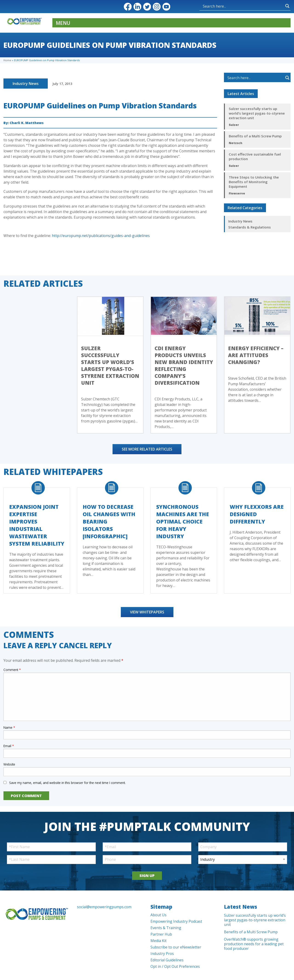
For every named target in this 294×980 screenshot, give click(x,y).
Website (9, 764)
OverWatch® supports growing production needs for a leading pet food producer (254, 944)
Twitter (147, 7)
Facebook (128, 7)
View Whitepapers (147, 612)
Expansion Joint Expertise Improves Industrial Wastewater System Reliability (37, 525)
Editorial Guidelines (167, 960)
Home (7, 60)
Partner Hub (161, 934)
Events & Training (166, 928)
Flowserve (237, 193)
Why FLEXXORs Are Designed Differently (257, 514)
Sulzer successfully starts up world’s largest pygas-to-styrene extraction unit (257, 113)
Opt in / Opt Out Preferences (175, 966)
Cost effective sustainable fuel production (255, 156)
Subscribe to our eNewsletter (176, 947)
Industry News (26, 84)
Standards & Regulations (250, 227)
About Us (158, 915)
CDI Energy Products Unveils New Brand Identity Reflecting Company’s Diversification (184, 365)
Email (9, 746)
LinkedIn (137, 7)
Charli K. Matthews (27, 123)
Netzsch (236, 143)
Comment (12, 670)
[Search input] (223, 6)
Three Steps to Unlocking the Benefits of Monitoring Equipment (254, 182)
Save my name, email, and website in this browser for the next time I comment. (67, 783)
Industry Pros (162, 954)
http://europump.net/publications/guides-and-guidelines (101, 236)
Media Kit (158, 941)
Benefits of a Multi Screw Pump (255, 136)
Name (9, 727)
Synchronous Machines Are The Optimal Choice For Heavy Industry (183, 521)
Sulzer (234, 125)
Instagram (157, 7)
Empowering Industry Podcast (176, 921)
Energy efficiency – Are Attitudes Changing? (256, 355)
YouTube (166, 7)
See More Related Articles (147, 449)
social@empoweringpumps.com (104, 907)
